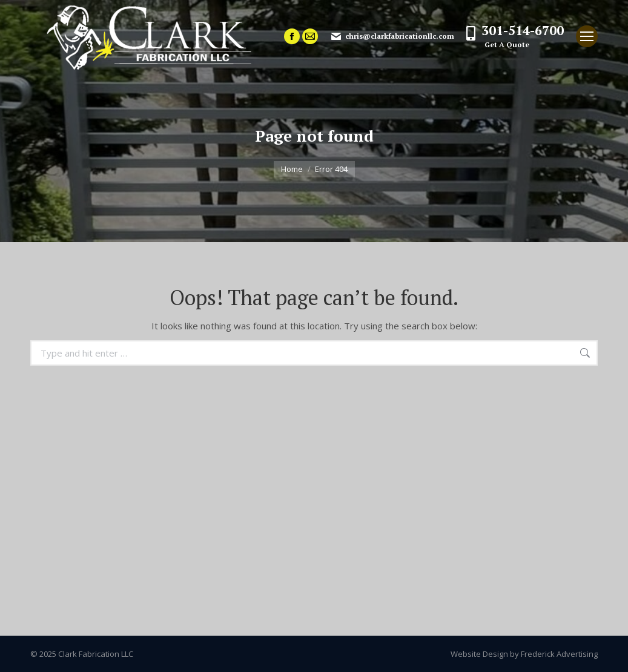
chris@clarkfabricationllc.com (392, 36)
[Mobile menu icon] (587, 36)
